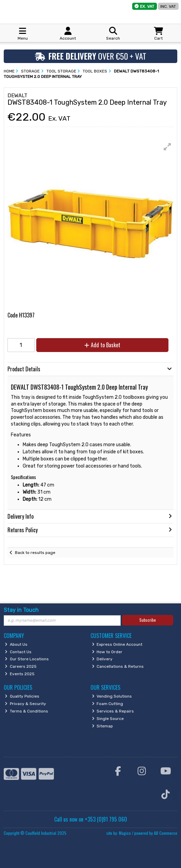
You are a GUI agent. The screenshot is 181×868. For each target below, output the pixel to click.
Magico (125, 833)
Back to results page (35, 553)
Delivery (102, 659)
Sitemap (103, 726)
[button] (167, 147)
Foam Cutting (108, 704)
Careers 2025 (21, 666)
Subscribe (148, 620)
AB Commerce (166, 833)
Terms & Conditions (26, 711)
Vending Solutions (112, 696)
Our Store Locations (27, 659)
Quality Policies (22, 696)
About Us (16, 644)
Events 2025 (20, 674)
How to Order (107, 652)
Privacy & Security (25, 704)
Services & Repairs (113, 711)
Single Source (108, 719)
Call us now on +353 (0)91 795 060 (91, 819)
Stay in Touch (21, 610)
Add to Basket (102, 345)
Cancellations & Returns (118, 666)
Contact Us (18, 652)
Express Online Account (117, 644)
